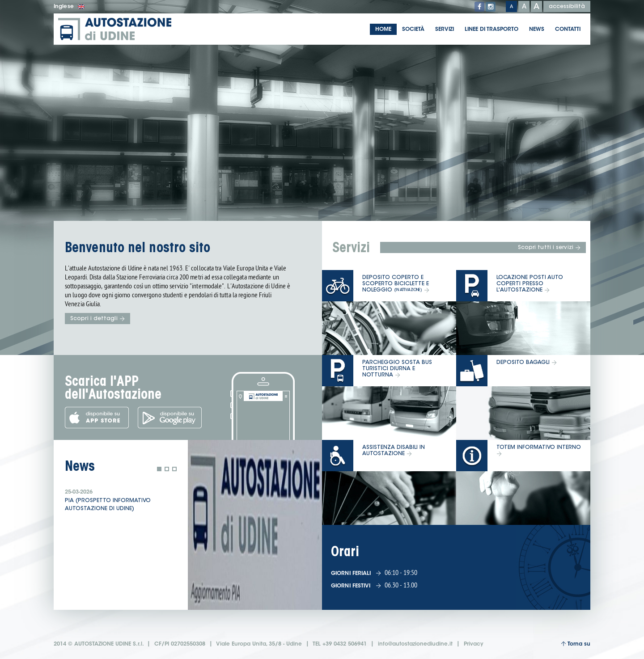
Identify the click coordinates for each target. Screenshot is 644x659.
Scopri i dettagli (97, 319)
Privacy (474, 644)
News (537, 30)
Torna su (576, 644)
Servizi (445, 30)
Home (383, 30)
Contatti (568, 30)
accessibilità (567, 7)
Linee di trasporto (491, 30)
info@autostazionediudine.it (415, 644)
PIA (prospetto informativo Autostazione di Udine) (108, 505)
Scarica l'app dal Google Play (170, 418)
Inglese (69, 7)
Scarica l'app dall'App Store (97, 418)
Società (413, 30)
